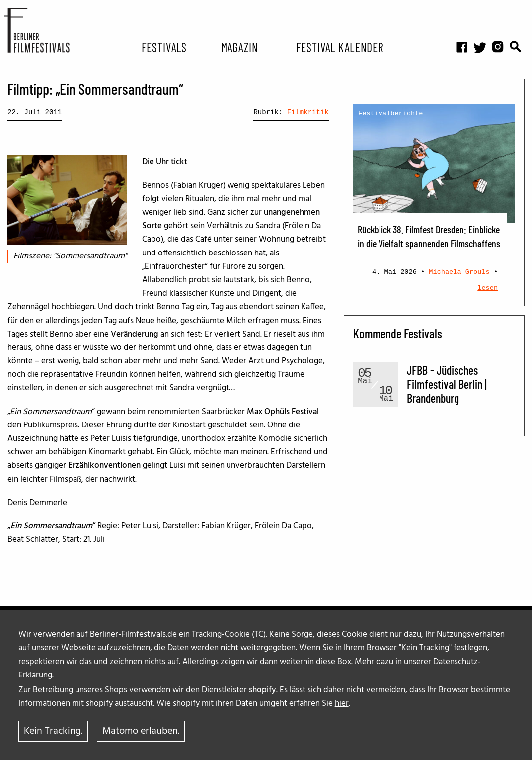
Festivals (164, 47)
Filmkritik (308, 112)
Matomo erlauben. (141, 731)
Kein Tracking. (53, 731)
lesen (488, 288)
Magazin (240, 47)
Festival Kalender (340, 47)
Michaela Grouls (459, 272)
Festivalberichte (391, 114)
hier (342, 704)
